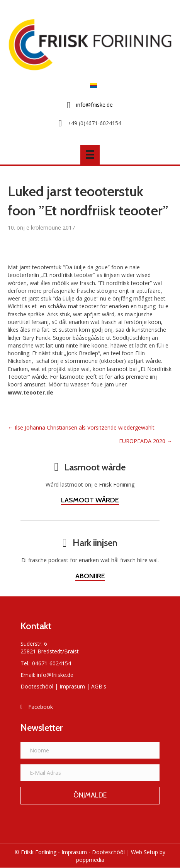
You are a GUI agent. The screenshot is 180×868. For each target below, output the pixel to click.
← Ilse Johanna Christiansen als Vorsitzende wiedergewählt (81, 427)
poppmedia (90, 860)
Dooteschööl (37, 686)
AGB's (99, 686)
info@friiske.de (55, 675)
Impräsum (72, 686)
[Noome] (90, 750)
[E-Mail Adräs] (90, 773)
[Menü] (90, 154)
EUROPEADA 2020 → (146, 441)
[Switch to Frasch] (92, 85)
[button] (90, 796)
